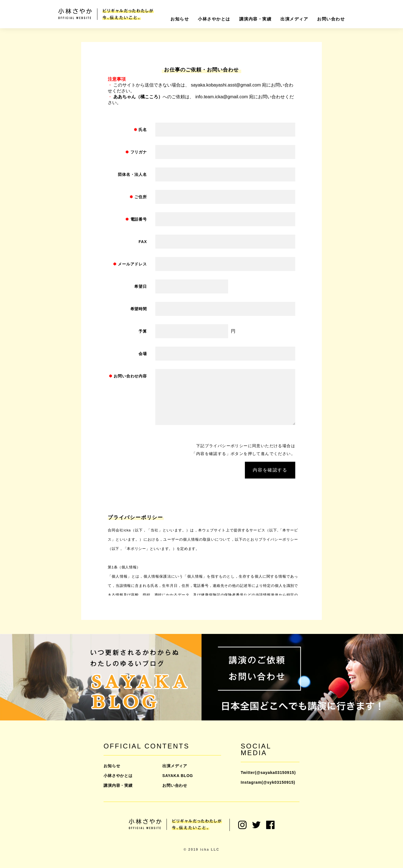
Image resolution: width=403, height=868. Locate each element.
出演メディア (294, 19)
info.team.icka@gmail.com (222, 97)
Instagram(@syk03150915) (268, 782)
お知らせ (180, 19)
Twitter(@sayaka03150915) (268, 773)
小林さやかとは (214, 19)
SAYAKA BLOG (178, 776)
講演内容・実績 (256, 19)
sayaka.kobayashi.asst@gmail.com (226, 85)
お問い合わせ (331, 19)
